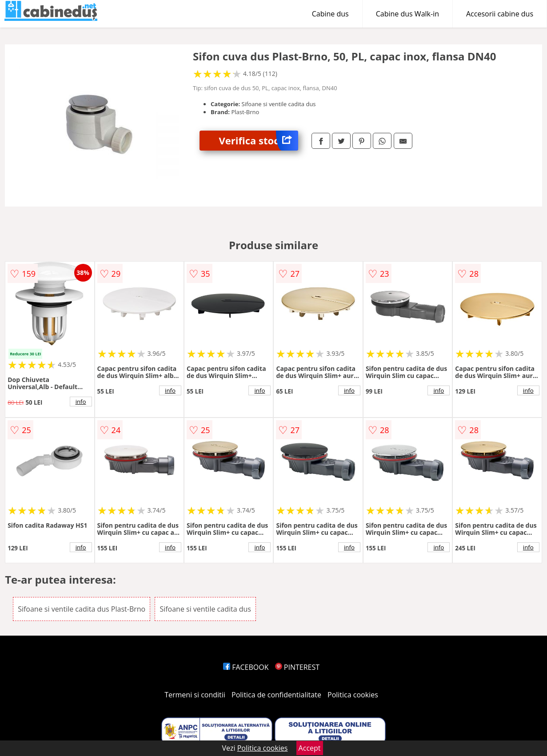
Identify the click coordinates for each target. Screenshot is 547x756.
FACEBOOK (246, 667)
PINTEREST (297, 667)
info (81, 402)
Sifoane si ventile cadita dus (205, 609)
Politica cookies (353, 695)
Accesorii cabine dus (500, 14)
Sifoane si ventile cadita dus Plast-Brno (82, 609)
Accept (310, 748)
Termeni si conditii (195, 695)
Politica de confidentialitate (276, 695)
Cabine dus (330, 14)
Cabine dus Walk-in (407, 14)
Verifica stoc (259, 141)
